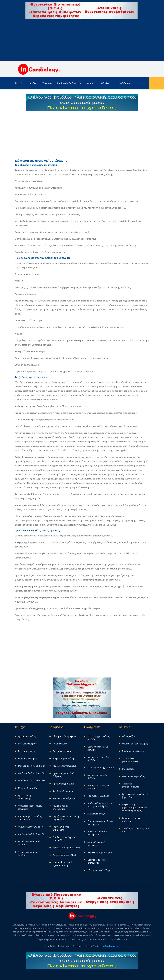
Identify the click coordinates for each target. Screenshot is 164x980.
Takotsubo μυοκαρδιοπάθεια (131, 785)
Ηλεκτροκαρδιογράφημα (64, 736)
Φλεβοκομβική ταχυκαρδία (31, 827)
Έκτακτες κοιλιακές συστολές (32, 781)
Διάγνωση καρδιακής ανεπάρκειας (97, 833)
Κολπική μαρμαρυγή (28, 744)
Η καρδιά (32, 83)
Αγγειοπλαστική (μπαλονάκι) (66, 848)
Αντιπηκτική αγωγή (96, 814)
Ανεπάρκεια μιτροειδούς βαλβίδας (30, 843)
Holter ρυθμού (60, 744)
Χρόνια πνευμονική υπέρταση (131, 820)
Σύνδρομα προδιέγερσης (134, 751)
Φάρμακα (91, 83)
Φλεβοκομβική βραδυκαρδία (32, 773)
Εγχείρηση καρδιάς (27, 751)
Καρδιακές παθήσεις (68, 83)
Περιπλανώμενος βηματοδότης (61, 828)
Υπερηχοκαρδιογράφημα (64, 758)
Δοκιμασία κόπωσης (62, 751)
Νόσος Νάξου (129, 736)
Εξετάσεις (47, 83)
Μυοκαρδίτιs (128, 769)
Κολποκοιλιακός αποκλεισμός (60, 807)
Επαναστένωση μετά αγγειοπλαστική (62, 864)
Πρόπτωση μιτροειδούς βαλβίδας (64, 775)
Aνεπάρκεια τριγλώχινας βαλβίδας (99, 787)
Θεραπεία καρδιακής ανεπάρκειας (97, 861)
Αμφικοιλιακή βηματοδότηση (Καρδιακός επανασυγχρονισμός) (135, 808)
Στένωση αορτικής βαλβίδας (31, 766)
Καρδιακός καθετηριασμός (65, 766)
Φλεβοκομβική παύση (63, 791)
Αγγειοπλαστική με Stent (64, 855)
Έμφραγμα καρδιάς (27, 736)
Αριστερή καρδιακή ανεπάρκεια (96, 843)
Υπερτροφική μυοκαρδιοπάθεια (131, 760)
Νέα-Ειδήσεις (124, 83)
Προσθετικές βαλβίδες (63, 784)
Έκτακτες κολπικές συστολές (66, 798)
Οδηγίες (105, 83)
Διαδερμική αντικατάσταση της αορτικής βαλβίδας (100, 805)
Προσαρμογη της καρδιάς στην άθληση (30, 818)
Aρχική (18, 83)
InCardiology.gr (111, 946)
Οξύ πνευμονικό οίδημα (99, 870)
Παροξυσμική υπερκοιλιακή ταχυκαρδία (66, 818)
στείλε (118, 939)
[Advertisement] (82, 41)
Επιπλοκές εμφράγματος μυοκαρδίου (64, 839)
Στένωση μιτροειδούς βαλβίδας (98, 748)
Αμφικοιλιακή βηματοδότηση (25, 797)
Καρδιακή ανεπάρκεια (28, 758)
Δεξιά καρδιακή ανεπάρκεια (100, 852)
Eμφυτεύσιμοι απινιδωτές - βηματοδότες (135, 796)
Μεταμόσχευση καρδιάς (133, 776)
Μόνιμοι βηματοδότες (28, 788)
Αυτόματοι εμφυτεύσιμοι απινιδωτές (30, 807)
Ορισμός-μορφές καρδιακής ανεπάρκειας (100, 823)
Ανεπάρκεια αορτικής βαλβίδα (28, 853)
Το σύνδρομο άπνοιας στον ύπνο (135, 830)
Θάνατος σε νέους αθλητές (135, 744)
